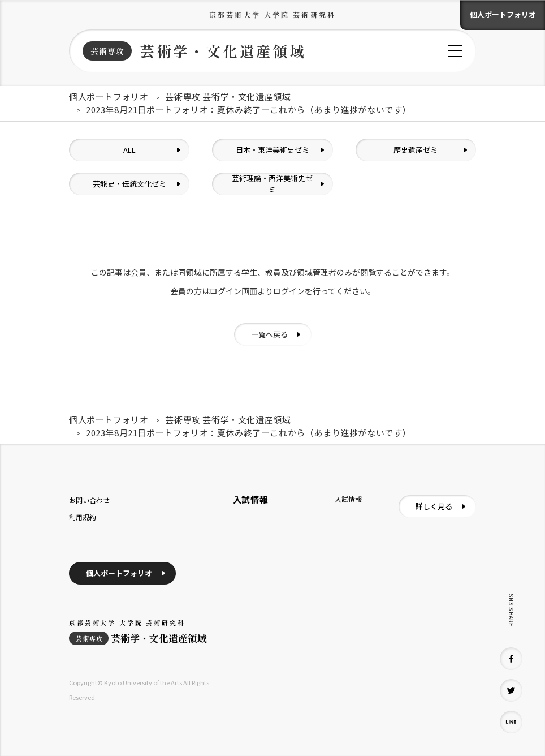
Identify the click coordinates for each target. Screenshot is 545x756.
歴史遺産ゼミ (416, 150)
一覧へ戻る (269, 334)
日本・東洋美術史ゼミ (272, 150)
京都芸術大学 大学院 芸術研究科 (272, 14)
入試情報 (348, 499)
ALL (129, 150)
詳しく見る (434, 506)
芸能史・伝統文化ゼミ (129, 184)
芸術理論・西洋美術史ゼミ (272, 184)
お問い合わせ (89, 500)
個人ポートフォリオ (503, 14)
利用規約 (83, 517)
